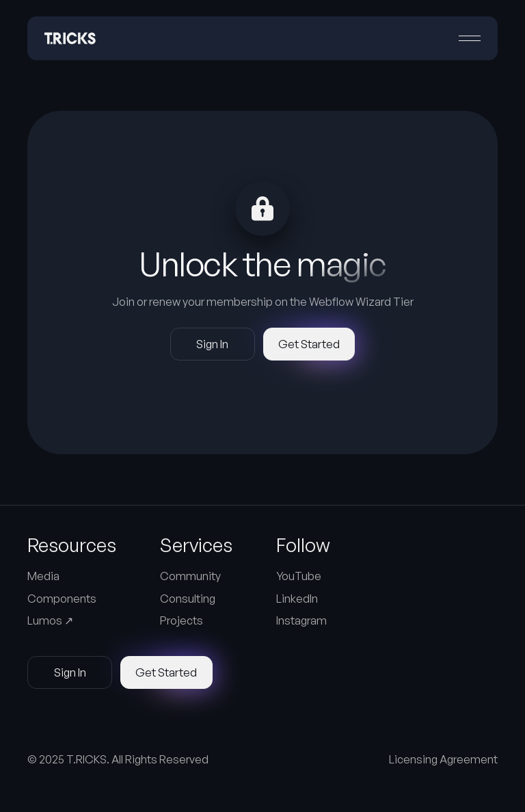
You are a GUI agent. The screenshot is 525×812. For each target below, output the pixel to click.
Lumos (50, 620)
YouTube (299, 576)
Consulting (188, 599)
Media (43, 576)
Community (190, 576)
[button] (470, 38)
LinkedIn (297, 599)
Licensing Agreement (443, 759)
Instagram (301, 620)
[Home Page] (70, 38)
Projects (181, 620)
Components (62, 599)
